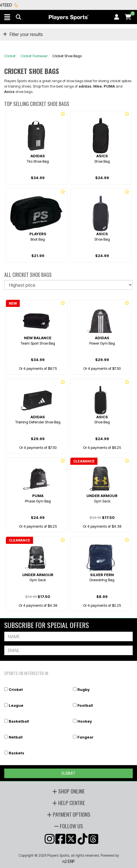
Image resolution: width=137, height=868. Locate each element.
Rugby (83, 689)
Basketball (19, 721)
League (16, 705)
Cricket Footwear (34, 56)
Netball (16, 737)
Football (85, 705)
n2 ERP (68, 861)
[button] (7, 17)
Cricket (10, 56)
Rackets (17, 753)
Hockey (85, 721)
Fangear (85, 737)
